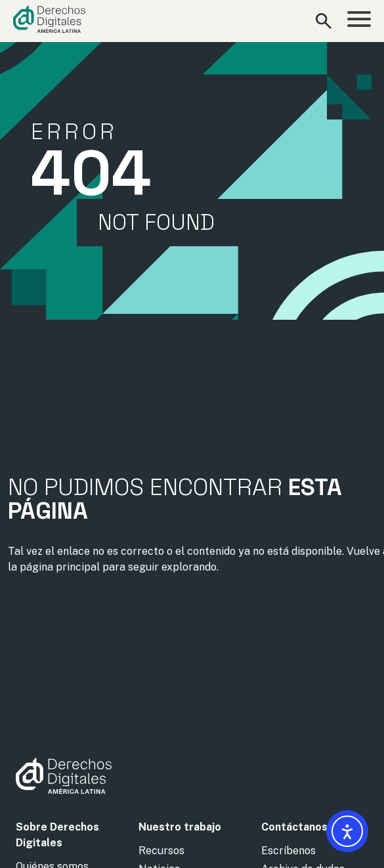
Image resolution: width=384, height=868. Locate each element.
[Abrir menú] (359, 21)
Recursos (161, 851)
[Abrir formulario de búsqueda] (324, 21)
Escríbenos (288, 851)
